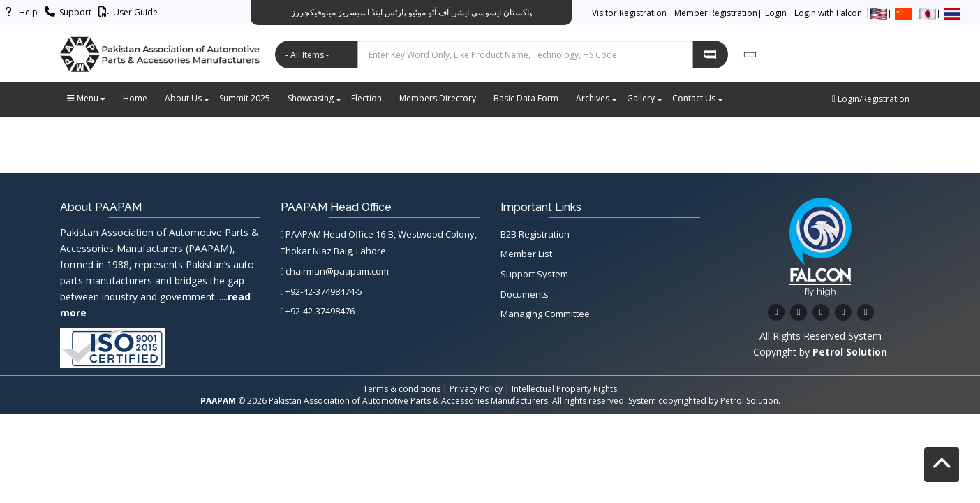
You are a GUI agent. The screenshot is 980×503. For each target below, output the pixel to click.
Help (19, 12)
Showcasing (314, 98)
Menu (86, 98)
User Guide (126, 12)
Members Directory (438, 98)
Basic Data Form (526, 98)
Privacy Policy (476, 389)
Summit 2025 (245, 98)
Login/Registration (871, 99)
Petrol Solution (749, 401)
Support (66, 12)
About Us (187, 98)
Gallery (644, 98)
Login (776, 13)
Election (366, 98)
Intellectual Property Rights (564, 389)
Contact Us (697, 98)
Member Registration (716, 13)
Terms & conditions (402, 389)
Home (135, 98)
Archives (596, 98)
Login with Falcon (828, 13)
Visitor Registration (629, 13)
